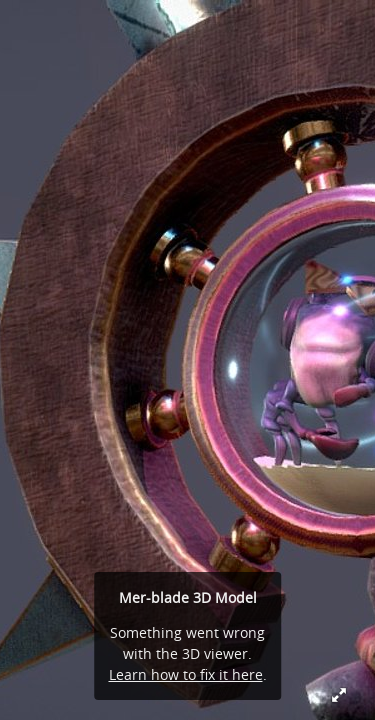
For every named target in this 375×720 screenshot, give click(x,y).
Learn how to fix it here (186, 674)
